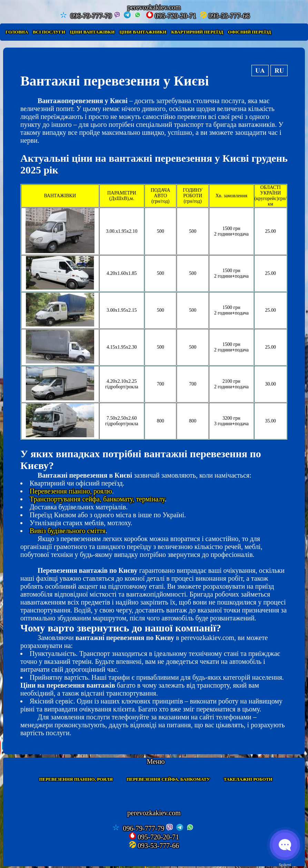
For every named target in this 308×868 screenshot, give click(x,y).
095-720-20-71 (171, 16)
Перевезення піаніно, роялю (71, 491)
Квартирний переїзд (197, 32)
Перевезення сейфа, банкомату (168, 779)
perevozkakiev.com (154, 813)
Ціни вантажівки (92, 32)
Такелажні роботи (248, 779)
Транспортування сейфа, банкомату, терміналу (97, 499)
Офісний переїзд (250, 32)
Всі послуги (49, 32)
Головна (17, 32)
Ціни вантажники (143, 32)
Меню (156, 761)
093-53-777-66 (225, 16)
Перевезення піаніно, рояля (76, 779)
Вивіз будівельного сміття (68, 531)
